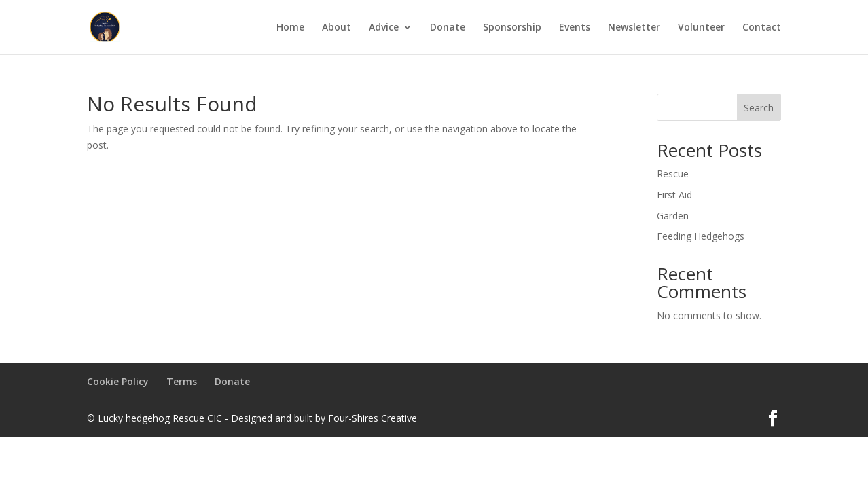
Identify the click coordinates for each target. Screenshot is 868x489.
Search (759, 108)
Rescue (673, 174)
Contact (762, 28)
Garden (673, 216)
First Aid (674, 195)
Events (575, 28)
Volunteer (701, 28)
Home (290, 28)
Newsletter (634, 28)
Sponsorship (512, 28)
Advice (384, 28)
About (337, 28)
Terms (182, 381)
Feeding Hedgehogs (701, 236)
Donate (448, 28)
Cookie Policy (118, 381)
